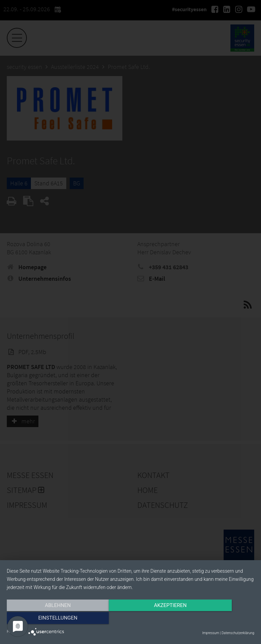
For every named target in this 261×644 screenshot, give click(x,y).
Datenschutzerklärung (238, 633)
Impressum (211, 633)
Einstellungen (217, 619)
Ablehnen (44, 619)
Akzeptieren (130, 619)
